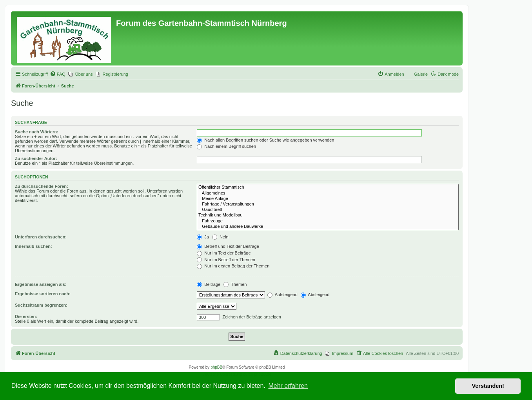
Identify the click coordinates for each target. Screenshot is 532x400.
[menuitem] (58, 74)
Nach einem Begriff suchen (226, 146)
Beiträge (209, 284)
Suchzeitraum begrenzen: (41, 305)
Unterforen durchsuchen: (41, 237)
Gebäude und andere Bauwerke (328, 227)
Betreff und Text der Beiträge (228, 246)
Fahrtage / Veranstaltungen (328, 204)
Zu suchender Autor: (36, 158)
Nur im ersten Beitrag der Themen (233, 266)
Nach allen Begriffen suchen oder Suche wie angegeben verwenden (265, 140)
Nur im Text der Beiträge (224, 253)
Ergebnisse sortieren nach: (43, 294)
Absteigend (315, 295)
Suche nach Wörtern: (37, 132)
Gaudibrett (328, 210)
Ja (203, 237)
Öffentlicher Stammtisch (328, 187)
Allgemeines (328, 193)
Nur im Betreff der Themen (226, 260)
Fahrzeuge (328, 221)
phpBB (216, 367)
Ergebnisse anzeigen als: (41, 284)
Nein (220, 237)
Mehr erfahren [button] (288, 386)
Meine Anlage (328, 199)
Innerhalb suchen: (34, 246)
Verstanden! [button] (488, 386)
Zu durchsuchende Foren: (42, 186)
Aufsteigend (282, 295)
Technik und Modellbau (328, 215)
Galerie (421, 74)
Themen (235, 284)
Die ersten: (26, 316)
